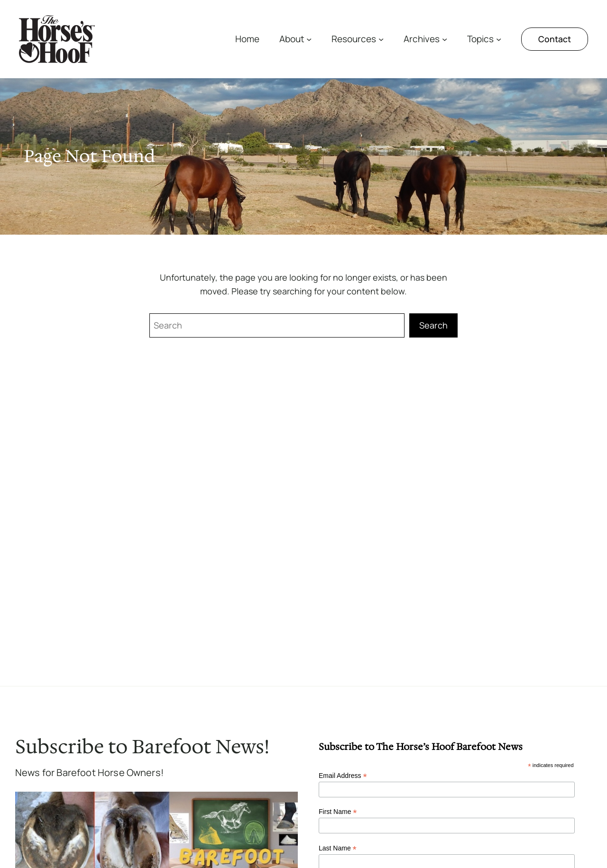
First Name (338, 812)
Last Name (338, 848)
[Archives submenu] (445, 39)
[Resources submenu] (381, 39)
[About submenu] (309, 39)
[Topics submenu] (499, 39)
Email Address (343, 776)
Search (433, 325)
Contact (555, 39)
